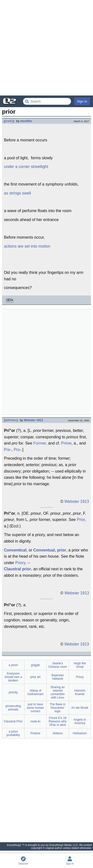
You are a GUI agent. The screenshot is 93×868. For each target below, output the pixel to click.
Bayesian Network (58, 677)
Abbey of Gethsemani (35, 692)
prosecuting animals (13, 708)
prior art (35, 677)
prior (62, 550)
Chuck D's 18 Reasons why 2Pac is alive (58, 721)
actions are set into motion (27, 246)
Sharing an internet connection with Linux (58, 692)
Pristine (35, 733)
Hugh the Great (80, 665)
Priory (20, 563)
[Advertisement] (46, 48)
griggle (35, 665)
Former (40, 443)
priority (13, 692)
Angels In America (80, 721)
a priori (13, 665)
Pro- (17, 450)
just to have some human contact (35, 708)
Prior (81, 520)
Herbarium (80, 733)
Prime (66, 443)
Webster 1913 (33, 420)
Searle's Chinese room (58, 665)
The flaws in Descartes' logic (58, 708)
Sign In (82, 101)
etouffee (26, 121)
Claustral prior (17, 569)
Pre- (8, 450)
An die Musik (80, 708)
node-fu (35, 721)
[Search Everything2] (47, 101)
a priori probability (13, 733)
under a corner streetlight (26, 167)
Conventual (44, 550)
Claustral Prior (13, 721)
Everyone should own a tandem (13, 677)
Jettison (58, 733)
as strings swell (17, 193)
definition (11, 420)
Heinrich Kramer (80, 692)
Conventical (15, 550)
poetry (9, 121)
